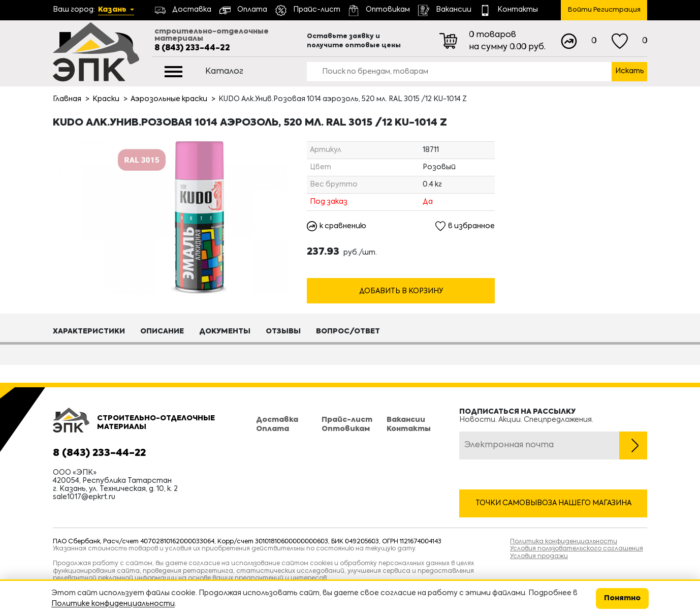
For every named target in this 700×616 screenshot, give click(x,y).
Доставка (277, 420)
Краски (106, 99)
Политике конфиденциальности (113, 604)
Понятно (622, 598)
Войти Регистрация (604, 10)
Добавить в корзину (401, 291)
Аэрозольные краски (169, 99)
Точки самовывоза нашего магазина (553, 503)
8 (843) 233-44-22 (192, 48)
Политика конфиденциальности (564, 542)
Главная (67, 99)
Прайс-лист (347, 420)
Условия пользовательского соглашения (577, 549)
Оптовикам (346, 429)
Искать (630, 71)
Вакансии (406, 420)
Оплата (273, 429)
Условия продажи (539, 557)
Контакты (409, 429)
